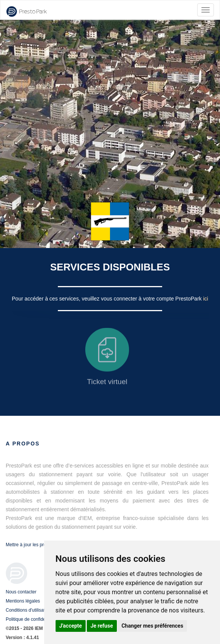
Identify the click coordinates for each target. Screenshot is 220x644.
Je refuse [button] (102, 626)
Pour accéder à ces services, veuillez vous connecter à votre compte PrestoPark (108, 299)
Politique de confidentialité (32, 619)
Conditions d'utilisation (28, 610)
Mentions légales (23, 601)
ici (206, 299)
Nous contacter (21, 592)
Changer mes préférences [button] (152, 626)
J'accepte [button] (71, 626)
